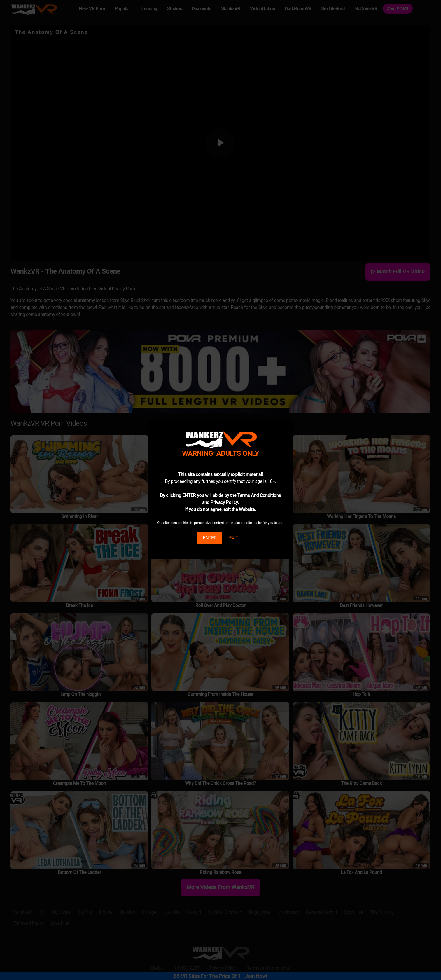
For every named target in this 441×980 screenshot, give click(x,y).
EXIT (233, 538)
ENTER (210, 538)
